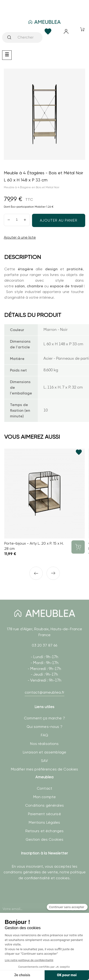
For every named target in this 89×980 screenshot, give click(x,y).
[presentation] (38, 903)
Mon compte (44, 797)
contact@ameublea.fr (45, 692)
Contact (44, 788)
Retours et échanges (45, 831)
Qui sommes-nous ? (44, 727)
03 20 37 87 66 (45, 645)
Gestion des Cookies (45, 839)
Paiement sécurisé (44, 814)
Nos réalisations (44, 744)
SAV (44, 761)
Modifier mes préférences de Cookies (45, 769)
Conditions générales (44, 805)
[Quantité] (17, 220)
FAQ (44, 735)
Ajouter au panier (59, 220)
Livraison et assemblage (44, 752)
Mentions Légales (44, 822)
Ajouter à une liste (20, 237)
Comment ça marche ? (44, 718)
